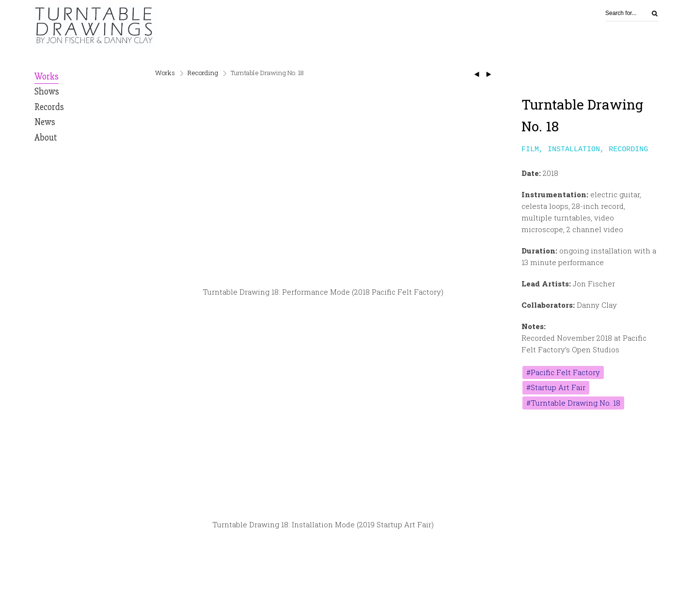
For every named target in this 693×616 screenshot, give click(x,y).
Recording (203, 73)
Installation (574, 149)
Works (47, 77)
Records (49, 107)
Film (530, 149)
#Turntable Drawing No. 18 (573, 404)
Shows (47, 92)
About (46, 138)
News (45, 122)
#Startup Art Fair (556, 388)
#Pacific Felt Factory (563, 373)
